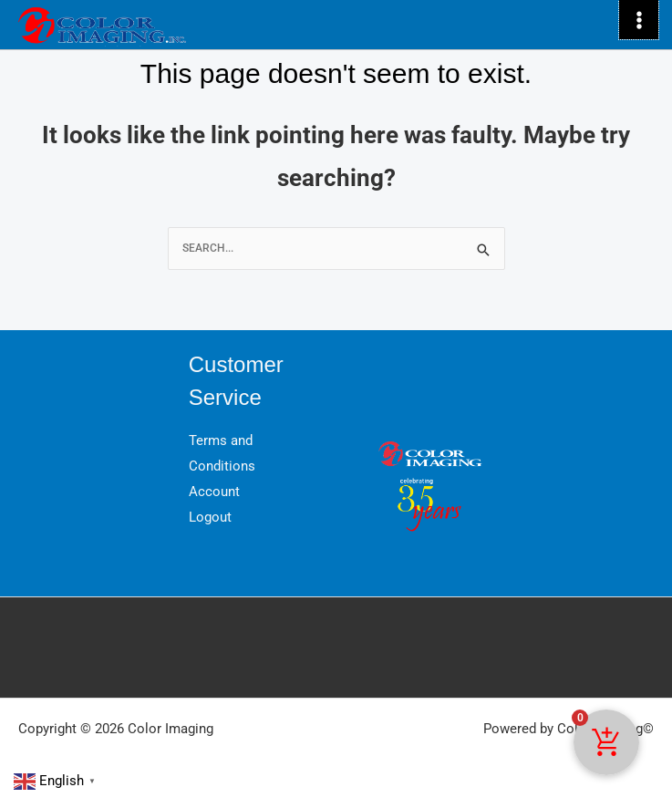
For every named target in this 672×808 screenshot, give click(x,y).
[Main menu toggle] (639, 20)
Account (214, 492)
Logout (210, 517)
